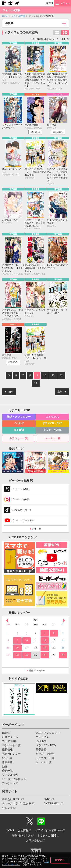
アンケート (9, 783)
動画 (5, 767)
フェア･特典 (9, 741)
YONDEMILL (52, 804)
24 (27, 655)
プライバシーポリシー (48, 830)
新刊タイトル (10, 737)
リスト (57, 33)
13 (36, 383)
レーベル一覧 (52, 438)
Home (5, 16)
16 (17, 648)
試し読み (35, 132)
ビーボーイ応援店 (13, 779)
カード (65, 33)
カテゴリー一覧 (19, 438)
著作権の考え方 (21, 836)
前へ (11, 392)
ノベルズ (19, 423)
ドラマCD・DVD (52, 423)
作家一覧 (7, 771)
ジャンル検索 (18, 16)
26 (45, 655)
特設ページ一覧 (11, 745)
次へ (60, 392)
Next (64, 620)
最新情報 (7, 750)
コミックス (52, 417)
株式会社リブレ (11, 799)
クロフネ (7, 808)
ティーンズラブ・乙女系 (17, 804)
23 (17, 655)
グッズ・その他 (52, 430)
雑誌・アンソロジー (19, 417)
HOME (6, 733)
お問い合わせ (34, 841)
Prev (7, 620)
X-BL (47, 799)
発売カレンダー (37, 671)
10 (45, 375)
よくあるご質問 (47, 836)
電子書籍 (19, 430)
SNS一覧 (37, 529)
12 (61, 375)
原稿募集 (7, 762)
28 (63, 655)
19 (45, 648)
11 (53, 375)
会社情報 (23, 830)
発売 (50, 3)
